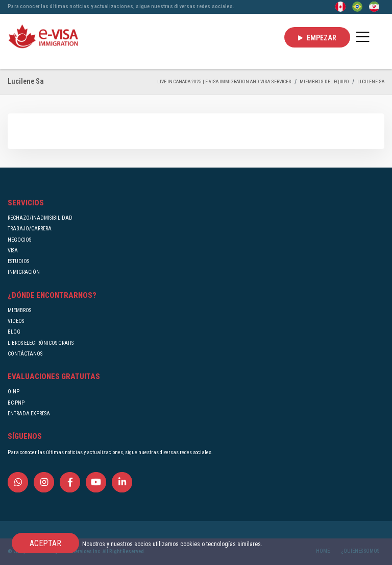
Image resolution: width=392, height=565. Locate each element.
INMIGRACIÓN (24, 272)
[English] (340, 6)
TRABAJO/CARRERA (30, 229)
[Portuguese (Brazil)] (357, 6)
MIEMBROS (19, 310)
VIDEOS (16, 321)
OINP (14, 392)
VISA (13, 251)
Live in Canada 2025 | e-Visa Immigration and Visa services (224, 81)
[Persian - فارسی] (374, 6)
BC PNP (16, 403)
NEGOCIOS (19, 240)
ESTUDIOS (18, 261)
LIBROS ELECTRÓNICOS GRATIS (41, 343)
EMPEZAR (317, 38)
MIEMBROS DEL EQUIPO (324, 81)
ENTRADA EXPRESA (29, 414)
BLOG (14, 332)
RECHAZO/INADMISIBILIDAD (40, 218)
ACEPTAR (45, 543)
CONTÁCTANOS (25, 354)
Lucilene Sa (371, 81)
